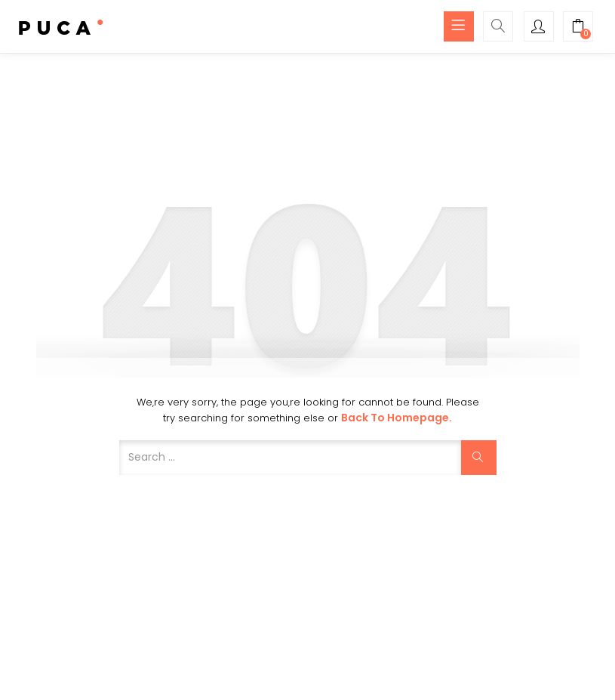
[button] (578, 28)
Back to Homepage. (397, 418)
